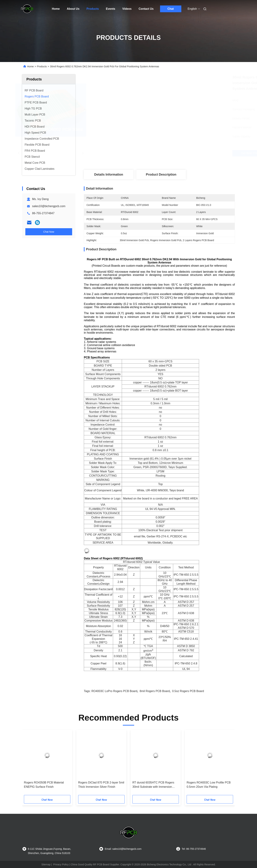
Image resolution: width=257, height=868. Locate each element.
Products (93, 9)
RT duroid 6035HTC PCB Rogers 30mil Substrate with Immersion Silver (153, 785)
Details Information (109, 175)
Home (56, 9)
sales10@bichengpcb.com (49, 206)
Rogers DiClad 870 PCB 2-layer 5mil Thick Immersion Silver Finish (101, 785)
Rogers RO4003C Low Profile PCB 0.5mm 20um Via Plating (209, 785)
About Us (73, 9)
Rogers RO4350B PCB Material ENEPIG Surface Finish (44, 785)
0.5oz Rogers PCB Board (188, 691)
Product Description (161, 175)
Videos (127, 9)
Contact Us (146, 9)
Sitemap (46, 864)
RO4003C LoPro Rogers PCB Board (114, 691)
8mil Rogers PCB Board (155, 691)
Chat (171, 9)
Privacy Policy (61, 864)
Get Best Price (182, 153)
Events (110, 9)
